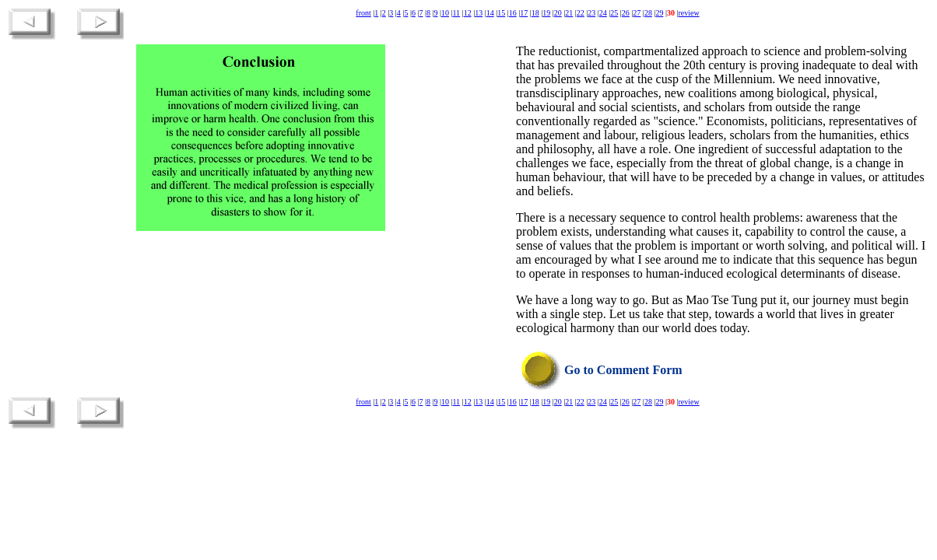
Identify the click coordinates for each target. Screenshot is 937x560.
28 (648, 13)
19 (546, 13)
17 (524, 13)
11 (456, 13)
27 (637, 13)
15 (501, 13)
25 (614, 13)
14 (490, 13)
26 (626, 13)
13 (479, 13)
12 (468, 13)
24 (603, 13)
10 (445, 13)
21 (569, 13)
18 (535, 13)
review (688, 13)
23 (591, 13)
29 (659, 13)
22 (581, 13)
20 (558, 13)
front (363, 13)
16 (513, 13)
